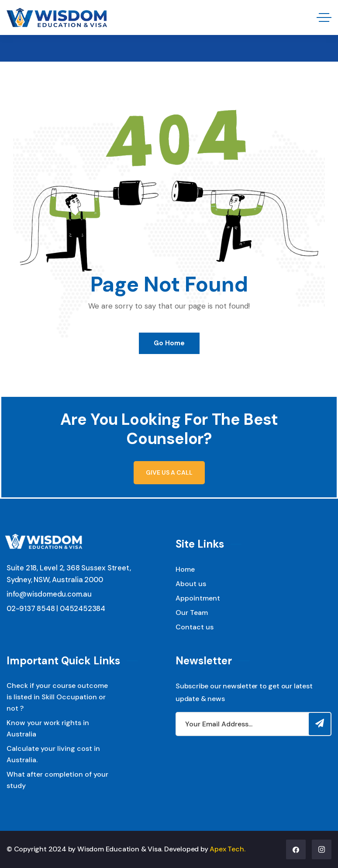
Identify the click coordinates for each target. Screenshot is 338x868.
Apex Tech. (227, 849)
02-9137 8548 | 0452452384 (56, 609)
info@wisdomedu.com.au (49, 594)
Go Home (169, 343)
